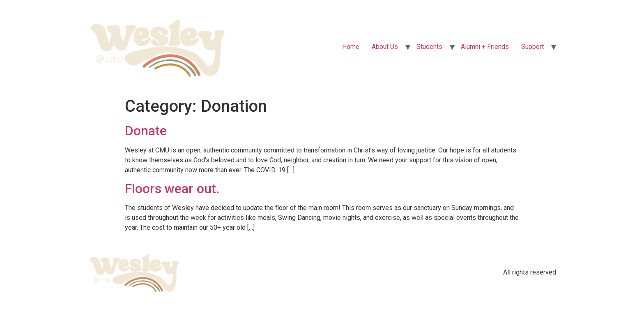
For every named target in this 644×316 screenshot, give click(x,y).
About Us (385, 47)
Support (532, 47)
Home (351, 47)
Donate (146, 131)
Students (429, 47)
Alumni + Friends (485, 47)
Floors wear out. (172, 189)
